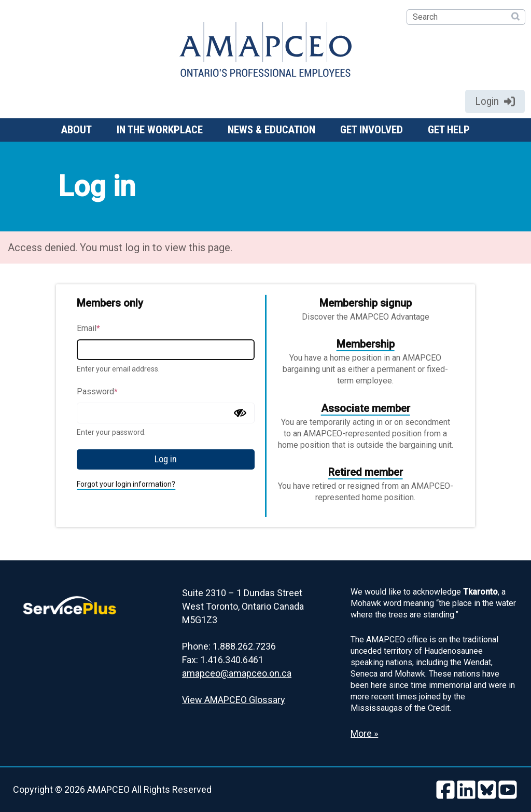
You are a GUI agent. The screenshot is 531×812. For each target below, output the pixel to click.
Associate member (366, 408)
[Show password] (240, 413)
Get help (449, 130)
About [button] (76, 130)
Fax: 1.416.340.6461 (223, 660)
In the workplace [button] (160, 130)
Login (495, 101)
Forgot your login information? (126, 484)
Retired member (366, 472)
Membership (366, 344)
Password (97, 391)
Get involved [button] (372, 130)
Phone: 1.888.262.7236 (229, 646)
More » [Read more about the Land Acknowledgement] (364, 733)
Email (88, 328)
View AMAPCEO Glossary (234, 700)
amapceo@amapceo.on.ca (237, 673)
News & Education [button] (271, 130)
